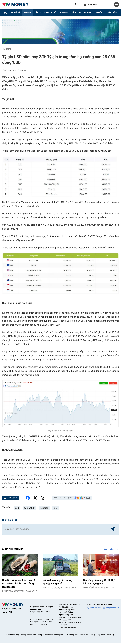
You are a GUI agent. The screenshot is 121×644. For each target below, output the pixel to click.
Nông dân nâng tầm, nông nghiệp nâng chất (57, 582)
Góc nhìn (64, 12)
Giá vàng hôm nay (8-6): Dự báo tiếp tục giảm (99, 582)
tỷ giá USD (29, 508)
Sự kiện (99, 12)
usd (17, 508)
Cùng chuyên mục (13, 549)
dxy (55, 508)
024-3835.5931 (76, 617)
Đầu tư (38, 12)
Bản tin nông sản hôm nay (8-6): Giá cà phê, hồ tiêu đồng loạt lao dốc (19, 584)
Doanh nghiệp (51, 12)
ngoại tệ (44, 508)
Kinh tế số (15, 12)
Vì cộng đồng (111, 12)
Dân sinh (88, 12)
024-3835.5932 (65, 620)
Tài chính (27, 12)
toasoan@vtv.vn (70, 627)
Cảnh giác (76, 12)
